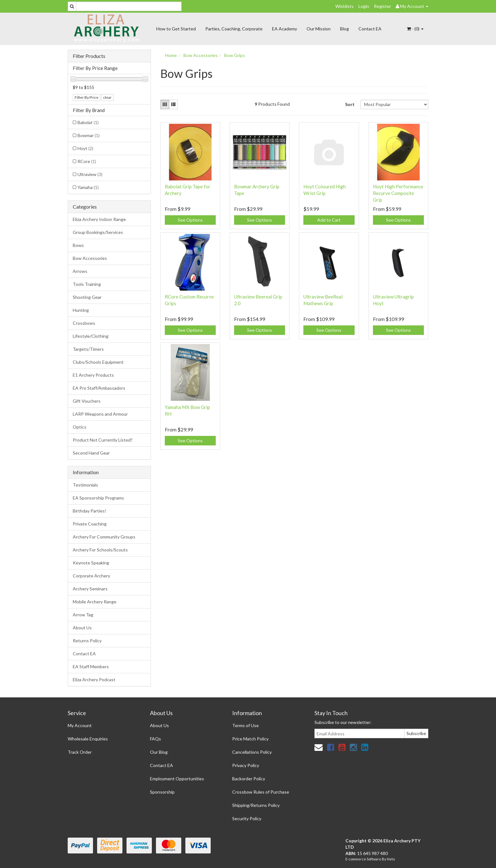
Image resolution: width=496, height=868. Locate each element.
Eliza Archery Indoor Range (99, 219)
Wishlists (344, 6)
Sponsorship (162, 792)
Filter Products (89, 56)
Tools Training (87, 284)
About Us (82, 628)
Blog (344, 29)
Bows (78, 245)
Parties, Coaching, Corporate (234, 29)
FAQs (155, 739)
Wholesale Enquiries (88, 739)
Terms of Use (245, 725)
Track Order (80, 752)
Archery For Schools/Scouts (100, 550)
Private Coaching (90, 524)
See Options (190, 220)
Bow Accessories (90, 258)
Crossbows (84, 323)
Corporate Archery (91, 576)
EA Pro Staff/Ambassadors (99, 388)
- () (415, 29)
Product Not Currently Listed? (103, 440)
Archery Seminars (90, 589)
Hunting (81, 310)
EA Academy (285, 29)
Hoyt (85, 148)
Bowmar (89, 135)
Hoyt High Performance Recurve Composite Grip (398, 193)
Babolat (88, 122)
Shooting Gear (87, 297)
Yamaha (88, 187)
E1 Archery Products (93, 375)
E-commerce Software (363, 859)
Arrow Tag (83, 615)
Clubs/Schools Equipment (98, 362)
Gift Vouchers (87, 401)
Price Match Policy (250, 739)
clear (107, 97)
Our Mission (319, 29)
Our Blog (159, 752)
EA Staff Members (91, 667)
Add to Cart (329, 220)
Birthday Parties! (90, 511)
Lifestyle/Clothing (91, 336)
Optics (80, 427)
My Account (80, 725)
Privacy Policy (246, 765)
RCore (87, 161)
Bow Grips (235, 55)
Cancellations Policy (252, 752)
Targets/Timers (88, 349)
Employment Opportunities (177, 779)
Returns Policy (87, 641)
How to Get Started (176, 29)
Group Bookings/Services (98, 232)
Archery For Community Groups (104, 537)
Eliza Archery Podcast (94, 679)
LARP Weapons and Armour (100, 414)
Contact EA (370, 29)
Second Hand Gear (91, 453)
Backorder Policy (249, 779)
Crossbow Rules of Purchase (261, 792)
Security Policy (247, 818)
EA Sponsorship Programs (98, 498)
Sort (350, 104)
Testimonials (85, 485)
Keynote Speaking (91, 563)
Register (382, 6)
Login (364, 6)
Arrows (80, 271)
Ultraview (90, 174)
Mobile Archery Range (95, 602)
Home (171, 55)
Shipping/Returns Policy (256, 805)
